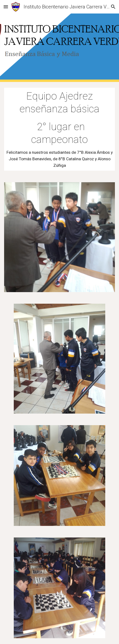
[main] (59, 129)
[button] (6, 7)
